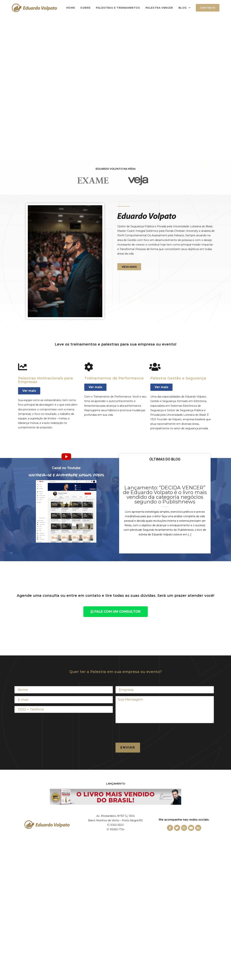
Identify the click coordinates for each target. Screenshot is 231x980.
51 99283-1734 (115, 829)
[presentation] (143, 733)
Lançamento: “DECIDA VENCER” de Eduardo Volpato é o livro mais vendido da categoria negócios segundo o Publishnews (165, 495)
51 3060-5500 (115, 825)
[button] (129, 267)
